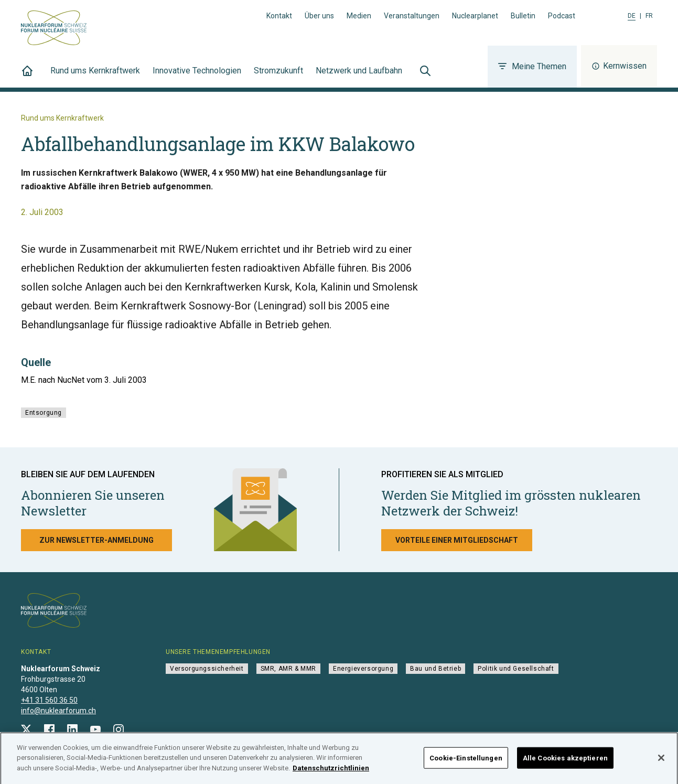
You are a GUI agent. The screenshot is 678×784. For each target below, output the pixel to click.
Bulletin (523, 16)
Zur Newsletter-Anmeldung (96, 540)
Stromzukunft (278, 77)
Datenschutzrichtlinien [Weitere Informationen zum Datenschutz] (331, 772)
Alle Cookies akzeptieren (565, 761)
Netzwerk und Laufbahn (359, 77)
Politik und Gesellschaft (516, 669)
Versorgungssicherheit (207, 669)
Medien (359, 16)
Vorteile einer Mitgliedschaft (457, 540)
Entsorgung (44, 413)
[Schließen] (661, 761)
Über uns (319, 16)
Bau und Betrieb (435, 669)
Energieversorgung (363, 669)
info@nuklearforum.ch (58, 711)
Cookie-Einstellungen (466, 761)
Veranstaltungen (412, 16)
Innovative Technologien (197, 77)
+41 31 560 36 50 (49, 700)
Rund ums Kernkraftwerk (95, 77)
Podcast (562, 16)
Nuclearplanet (475, 16)
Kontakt (279, 16)
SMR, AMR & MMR (288, 669)
